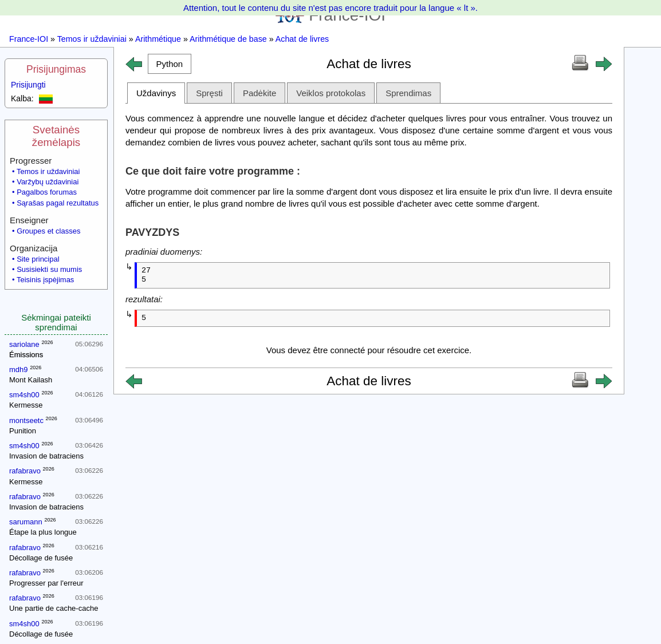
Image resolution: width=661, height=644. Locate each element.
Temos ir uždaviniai (92, 39)
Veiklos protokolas (331, 93)
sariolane (24, 344)
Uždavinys (156, 93)
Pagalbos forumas (47, 192)
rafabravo (25, 471)
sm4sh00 (24, 395)
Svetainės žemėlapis (56, 136)
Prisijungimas (56, 69)
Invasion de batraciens (46, 456)
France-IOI (29, 39)
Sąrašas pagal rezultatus (58, 203)
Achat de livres (302, 39)
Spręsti (209, 93)
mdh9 (19, 370)
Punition (23, 431)
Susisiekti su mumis (49, 269)
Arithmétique (158, 39)
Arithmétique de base (228, 39)
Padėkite (259, 93)
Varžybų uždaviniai (48, 182)
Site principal (38, 259)
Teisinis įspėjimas (45, 280)
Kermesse (26, 405)
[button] (170, 64)
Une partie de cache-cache (54, 608)
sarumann (26, 522)
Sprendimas (408, 93)
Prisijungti (28, 85)
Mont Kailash (31, 380)
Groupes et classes (48, 231)
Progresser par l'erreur (46, 583)
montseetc (26, 420)
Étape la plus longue (43, 532)
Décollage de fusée (41, 558)
